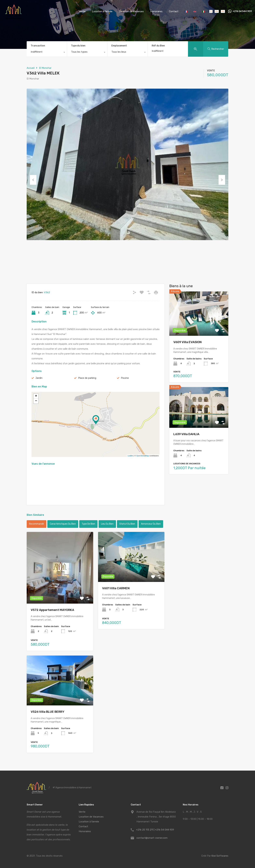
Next (222, 180)
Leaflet (130, 456)
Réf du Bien (158, 46)
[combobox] (47, 53)
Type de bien (88, 524)
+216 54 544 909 (242, 11)
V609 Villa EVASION (188, 342)
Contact (174, 11)
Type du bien (78, 46)
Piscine (125, 378)
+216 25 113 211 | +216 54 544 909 (155, 830)
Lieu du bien (107, 524)
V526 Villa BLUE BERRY (48, 712)
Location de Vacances (131, 11)
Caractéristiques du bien (63, 524)
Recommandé (37, 524)
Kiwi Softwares (220, 856)
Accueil (31, 68)
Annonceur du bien (151, 524)
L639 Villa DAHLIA (186, 434)
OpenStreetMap (143, 456)
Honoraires (156, 11)
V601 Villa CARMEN (116, 588)
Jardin (39, 378)
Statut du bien (127, 524)
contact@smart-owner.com (152, 838)
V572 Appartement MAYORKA (52, 610)
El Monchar (45, 68)
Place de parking (87, 378)
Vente (82, 11)
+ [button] (36, 396)
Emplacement (119, 46)
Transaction (38, 46)
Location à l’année (102, 11)
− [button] (36, 401)
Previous (33, 180)
